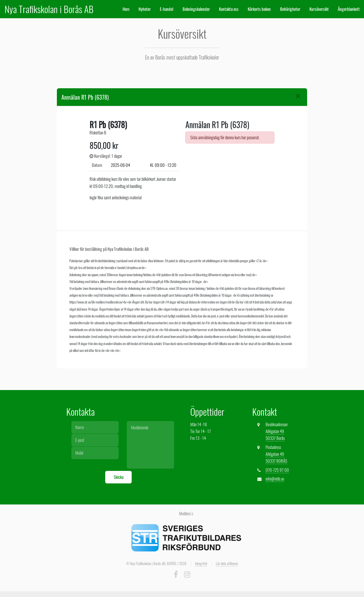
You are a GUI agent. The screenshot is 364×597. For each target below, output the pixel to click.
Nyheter (145, 9)
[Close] (298, 96)
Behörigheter (290, 9)
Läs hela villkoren (227, 563)
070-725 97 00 (277, 470)
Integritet (201, 563)
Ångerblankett (349, 9)
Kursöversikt (319, 9)
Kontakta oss (229, 9)
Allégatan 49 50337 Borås (275, 435)
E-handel (167, 9)
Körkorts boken (259, 9)
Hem (126, 9)
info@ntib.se (275, 479)
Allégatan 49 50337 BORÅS (276, 457)
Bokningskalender (196, 9)
